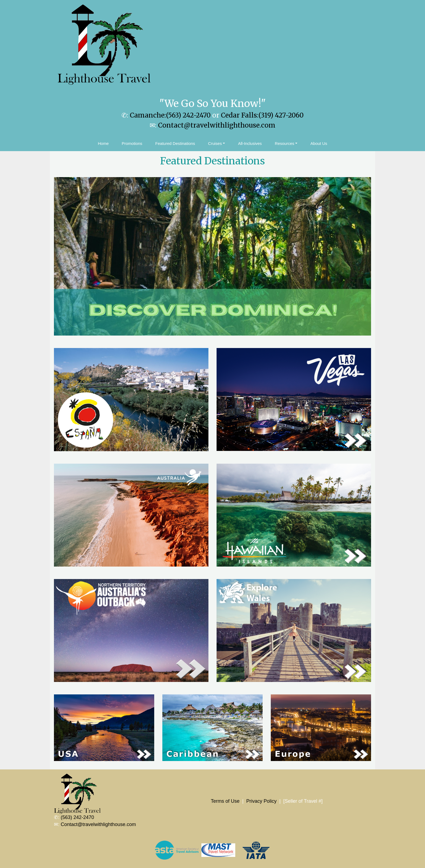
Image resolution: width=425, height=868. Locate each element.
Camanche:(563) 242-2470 (170, 115)
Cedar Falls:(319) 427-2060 (262, 115)
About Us (319, 143)
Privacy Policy (261, 801)
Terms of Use (225, 801)
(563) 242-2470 (77, 817)
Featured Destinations (175, 143)
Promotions (132, 143)
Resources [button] (285, 143)
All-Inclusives (250, 143)
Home (103, 143)
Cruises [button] (215, 143)
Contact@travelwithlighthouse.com (217, 125)
